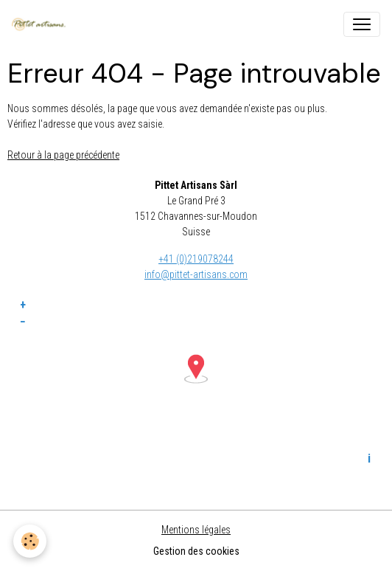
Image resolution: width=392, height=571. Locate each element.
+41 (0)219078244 (196, 259)
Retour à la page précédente (63, 155)
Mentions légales (196, 530)
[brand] (42, 24)
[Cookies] (30, 541)
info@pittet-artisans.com (196, 274)
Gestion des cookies (196, 551)
